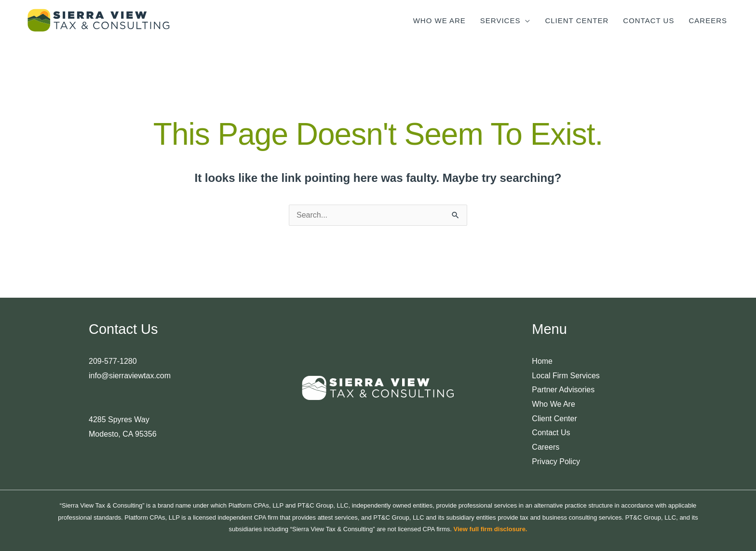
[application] (525, 21)
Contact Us (551, 433)
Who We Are (553, 404)
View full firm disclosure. (491, 529)
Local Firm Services (566, 376)
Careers (546, 447)
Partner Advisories (563, 390)
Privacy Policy (556, 461)
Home (542, 361)
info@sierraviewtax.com (130, 376)
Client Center (554, 419)
